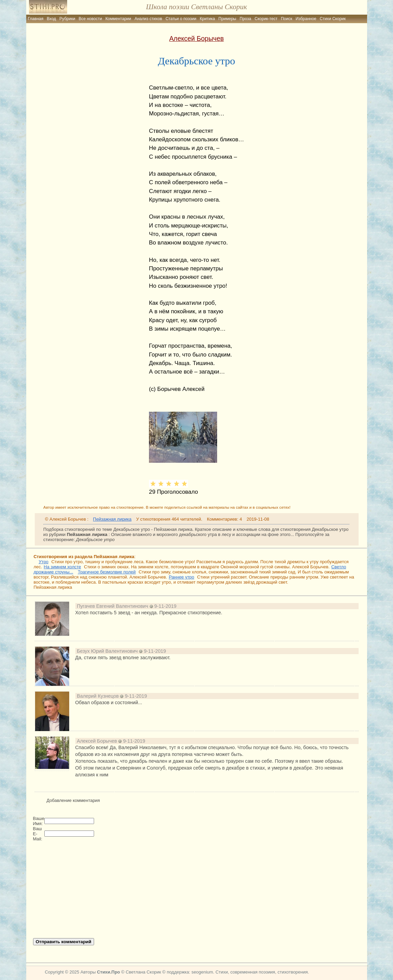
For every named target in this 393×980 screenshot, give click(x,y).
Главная (36, 19)
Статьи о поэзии (181, 19)
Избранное (306, 19)
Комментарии (118, 19)
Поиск (286, 19)
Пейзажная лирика (112, 519)
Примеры (227, 19)
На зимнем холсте (62, 567)
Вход (51, 19)
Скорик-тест (266, 19)
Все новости (90, 19)
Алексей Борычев (196, 38)
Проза (245, 19)
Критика (207, 19)
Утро (44, 562)
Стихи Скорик (333, 19)
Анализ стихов (148, 19)
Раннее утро (182, 577)
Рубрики (67, 19)
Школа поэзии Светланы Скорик (196, 7)
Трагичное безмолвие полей (107, 572)
